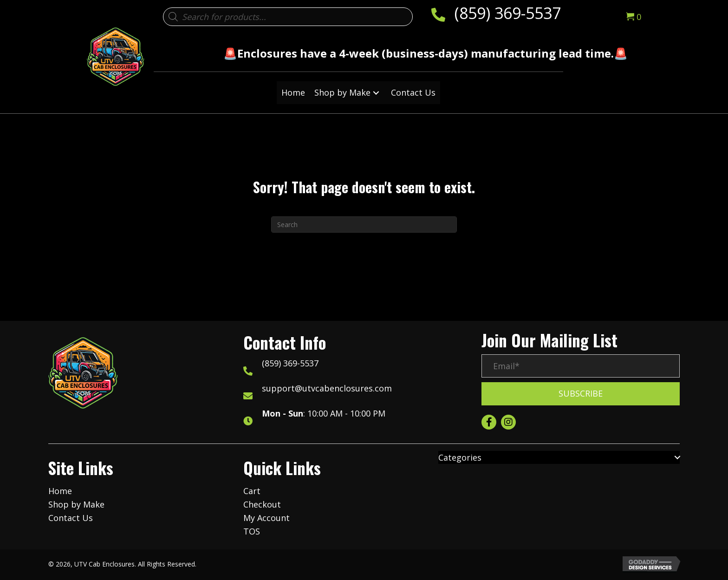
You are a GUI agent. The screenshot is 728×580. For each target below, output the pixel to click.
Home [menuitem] (60, 491)
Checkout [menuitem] (262, 504)
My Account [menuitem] (266, 518)
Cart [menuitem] (252, 491)
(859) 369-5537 (508, 13)
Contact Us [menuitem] (71, 518)
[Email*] (581, 366)
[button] (376, 93)
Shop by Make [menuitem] (76, 504)
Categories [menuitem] (460, 457)
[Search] (364, 225)
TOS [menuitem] (252, 531)
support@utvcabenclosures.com (327, 388)
